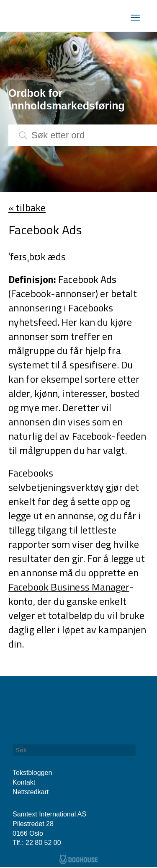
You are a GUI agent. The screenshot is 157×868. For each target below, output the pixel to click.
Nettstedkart (31, 792)
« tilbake (27, 207)
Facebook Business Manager (69, 587)
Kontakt (24, 782)
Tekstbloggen (32, 773)
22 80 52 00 (43, 843)
